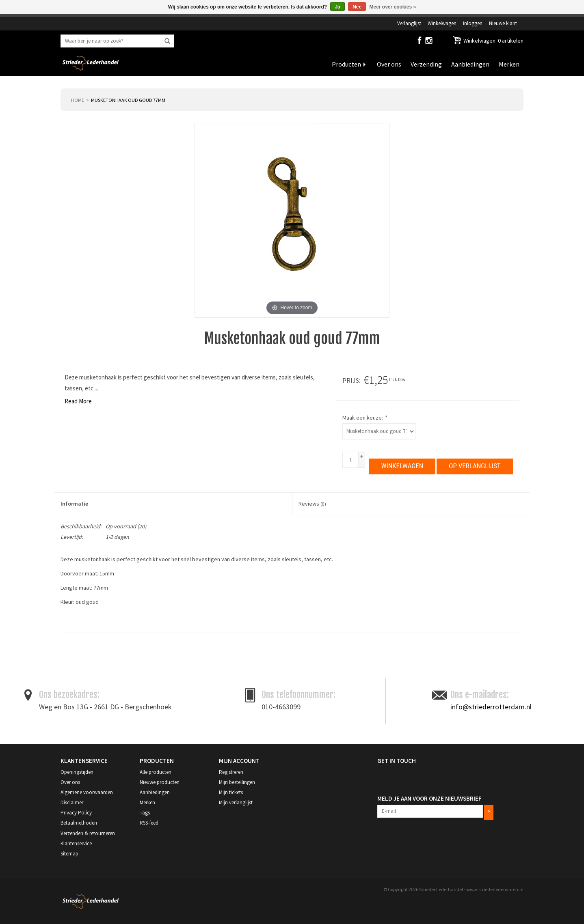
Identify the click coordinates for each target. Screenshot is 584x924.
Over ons (389, 64)
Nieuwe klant (503, 23)
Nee (357, 7)
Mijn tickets (231, 792)
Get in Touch (397, 760)
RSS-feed (149, 823)
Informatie (74, 504)
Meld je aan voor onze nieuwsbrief (429, 798)
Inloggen (473, 23)
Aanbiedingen (470, 64)
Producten (346, 64)
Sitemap (69, 853)
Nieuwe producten (160, 782)
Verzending (426, 64)
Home (78, 100)
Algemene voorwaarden (87, 792)
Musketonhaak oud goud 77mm (128, 100)
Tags (145, 813)
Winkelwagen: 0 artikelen (493, 41)
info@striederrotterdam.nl (491, 706)
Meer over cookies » (393, 7)
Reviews (312, 504)
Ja (337, 7)
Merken (509, 64)
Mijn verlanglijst (236, 802)
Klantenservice (76, 843)
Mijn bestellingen (237, 782)
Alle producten (156, 772)
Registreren (231, 772)
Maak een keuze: (364, 418)
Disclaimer (72, 802)
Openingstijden (77, 772)
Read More (78, 401)
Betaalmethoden (79, 823)
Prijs (351, 380)
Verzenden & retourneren (88, 833)
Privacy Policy (76, 813)
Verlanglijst (409, 23)
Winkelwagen (442, 23)
